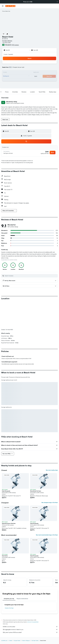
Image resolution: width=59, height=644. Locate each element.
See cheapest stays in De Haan (50, 503)
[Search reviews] (31, 276)
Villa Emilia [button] (5, 556)
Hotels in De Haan (9, 608)
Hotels (11, 641)
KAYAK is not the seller (30, 627)
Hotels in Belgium (26, 641)
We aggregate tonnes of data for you (30, 629)
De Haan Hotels (35, 641)
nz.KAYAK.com (4, 641)
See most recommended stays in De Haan (47, 535)
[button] (57, 2)
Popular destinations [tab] (22, 599)
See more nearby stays (52, 470)
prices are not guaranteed (33, 622)
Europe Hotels (17, 641)
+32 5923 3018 (6, 43)
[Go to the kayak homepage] (10, 6)
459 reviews (15, 45)
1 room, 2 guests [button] (8, 54)
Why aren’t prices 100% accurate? (30, 632)
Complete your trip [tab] (9, 599)
